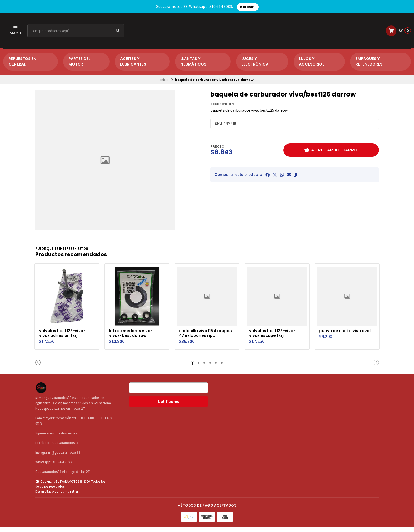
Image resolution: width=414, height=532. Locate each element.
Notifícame (169, 406)
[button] (295, 175)
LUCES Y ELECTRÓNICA (255, 62)
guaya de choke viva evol (342, 332)
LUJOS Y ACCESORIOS (312, 62)
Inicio (165, 80)
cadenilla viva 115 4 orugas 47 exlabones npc (203, 335)
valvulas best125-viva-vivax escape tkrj (274, 332)
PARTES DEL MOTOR (79, 62)
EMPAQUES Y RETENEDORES (369, 62)
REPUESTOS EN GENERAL (22, 62)
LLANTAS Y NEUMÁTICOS (193, 62)
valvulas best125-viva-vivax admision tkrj (64, 332)
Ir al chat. (248, 7)
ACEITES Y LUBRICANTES (133, 62)
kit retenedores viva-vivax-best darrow (133, 332)
